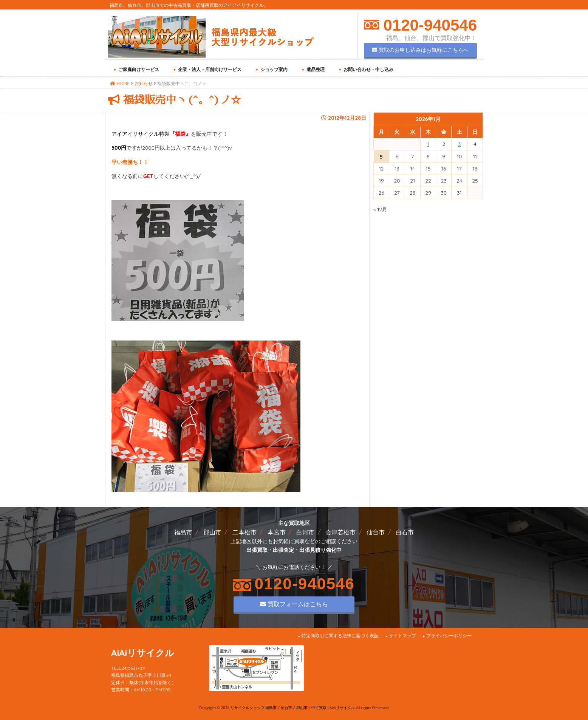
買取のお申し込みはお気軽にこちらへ (420, 50)
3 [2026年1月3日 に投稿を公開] (459, 144)
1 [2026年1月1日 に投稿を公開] (428, 144)
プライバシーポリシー (449, 636)
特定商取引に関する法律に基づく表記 (340, 636)
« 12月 (380, 209)
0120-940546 (428, 25)
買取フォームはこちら (294, 604)
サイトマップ (402, 636)
